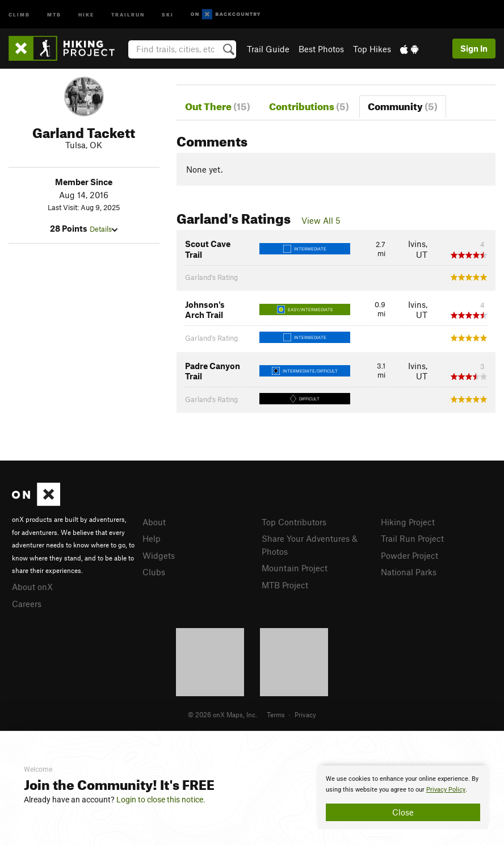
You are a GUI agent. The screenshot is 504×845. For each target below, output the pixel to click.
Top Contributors (294, 522)
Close (403, 812)
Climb (19, 14)
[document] (403, 797)
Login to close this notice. (161, 800)
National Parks (409, 572)
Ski (168, 14)
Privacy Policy (446, 790)
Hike (86, 14)
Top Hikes (372, 49)
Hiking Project (408, 522)
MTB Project (285, 585)
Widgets (159, 555)
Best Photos (321, 49)
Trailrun (128, 14)
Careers (27, 604)
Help (152, 538)
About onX (32, 587)
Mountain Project (295, 568)
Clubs (154, 572)
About (154, 522)
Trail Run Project (412, 538)
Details (104, 229)
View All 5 (321, 220)
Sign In (474, 48)
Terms (276, 714)
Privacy (305, 714)
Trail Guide (268, 49)
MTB (54, 14)
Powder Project (409, 555)
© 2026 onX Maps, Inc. (222, 714)
